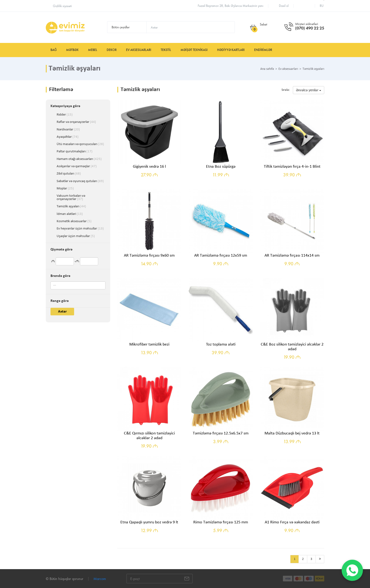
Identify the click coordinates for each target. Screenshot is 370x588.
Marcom (100, 579)
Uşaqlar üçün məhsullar (76, 236)
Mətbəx (72, 50)
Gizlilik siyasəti (62, 6)
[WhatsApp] (352, 570)
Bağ (54, 50)
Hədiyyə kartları (231, 50)
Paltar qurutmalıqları (75, 152)
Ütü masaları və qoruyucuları (80, 144)
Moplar (65, 189)
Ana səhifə (267, 69)
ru (322, 6)
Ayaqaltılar (68, 137)
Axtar (62, 312)
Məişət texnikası (194, 50)
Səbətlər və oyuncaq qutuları (80, 181)
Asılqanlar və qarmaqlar (77, 167)
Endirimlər (263, 50)
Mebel (93, 50)
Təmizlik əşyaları (71, 207)
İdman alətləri (70, 214)
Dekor (112, 50)
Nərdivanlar (68, 130)
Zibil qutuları (69, 174)
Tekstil (166, 50)
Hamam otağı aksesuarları (79, 159)
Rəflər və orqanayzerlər (76, 122)
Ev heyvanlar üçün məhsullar (80, 229)
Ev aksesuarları (139, 50)
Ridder (65, 115)
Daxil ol (284, 6)
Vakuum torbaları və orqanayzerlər (71, 196)
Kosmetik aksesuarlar (74, 221)
